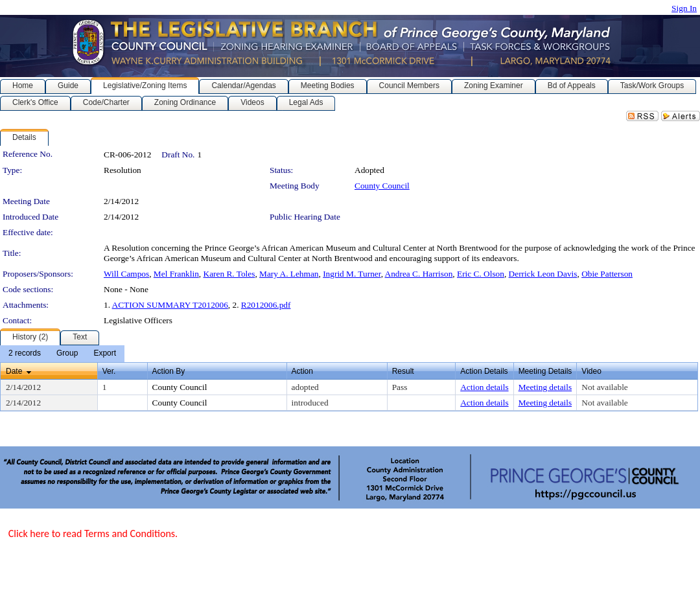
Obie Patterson (607, 274)
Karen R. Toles (229, 274)
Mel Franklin (176, 274)
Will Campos (126, 274)
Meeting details (545, 387)
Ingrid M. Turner (352, 274)
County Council (382, 186)
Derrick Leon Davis (543, 274)
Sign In (684, 8)
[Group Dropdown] (67, 354)
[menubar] (62, 354)
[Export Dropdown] (105, 354)
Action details (484, 387)
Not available (604, 387)
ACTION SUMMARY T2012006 (170, 305)
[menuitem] (25, 354)
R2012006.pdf (266, 305)
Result (403, 371)
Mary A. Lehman (289, 274)
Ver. (109, 371)
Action (302, 371)
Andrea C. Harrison (419, 274)
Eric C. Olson (481, 274)
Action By (169, 371)
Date (14, 371)
